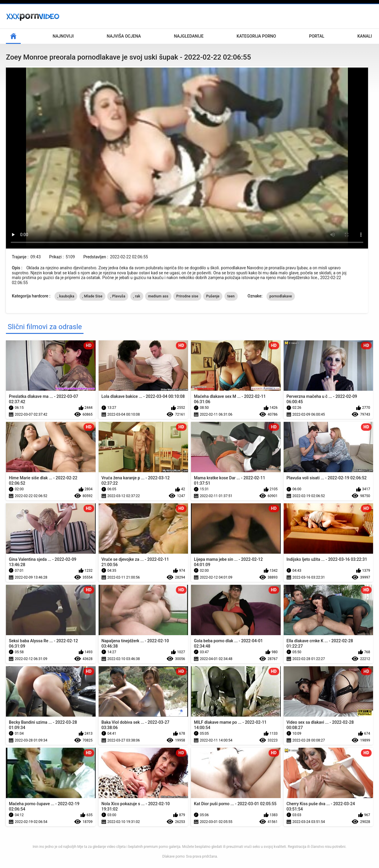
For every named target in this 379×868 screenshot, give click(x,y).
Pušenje (213, 296)
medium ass (158, 296)
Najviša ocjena (124, 36)
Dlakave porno (174, 856)
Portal (317, 36)
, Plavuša (118, 296)
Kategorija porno (256, 36)
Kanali (365, 36)
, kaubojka (66, 296)
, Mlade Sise (92, 296)
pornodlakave (281, 296)
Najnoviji (63, 36)
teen (231, 296)
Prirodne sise (187, 296)
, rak (137, 296)
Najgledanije (189, 36)
